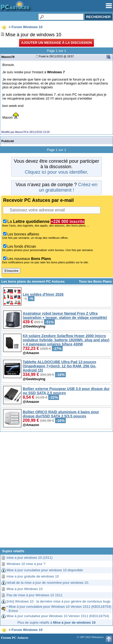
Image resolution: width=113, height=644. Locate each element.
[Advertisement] (56, 492)
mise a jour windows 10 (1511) (29, 558)
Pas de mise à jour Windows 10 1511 (35, 595)
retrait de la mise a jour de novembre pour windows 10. (48, 583)
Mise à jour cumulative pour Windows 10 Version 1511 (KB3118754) (58, 616)
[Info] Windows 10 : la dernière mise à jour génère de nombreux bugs (58, 601)
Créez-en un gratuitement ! (68, 187)
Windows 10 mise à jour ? (26, 564)
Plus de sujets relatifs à (56, 622)
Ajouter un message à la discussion (56, 43)
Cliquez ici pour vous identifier (56, 172)
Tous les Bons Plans (95, 281)
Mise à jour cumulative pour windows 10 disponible (45, 570)
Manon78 (8, 57)
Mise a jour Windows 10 (25, 589)
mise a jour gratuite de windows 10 (33, 576)
